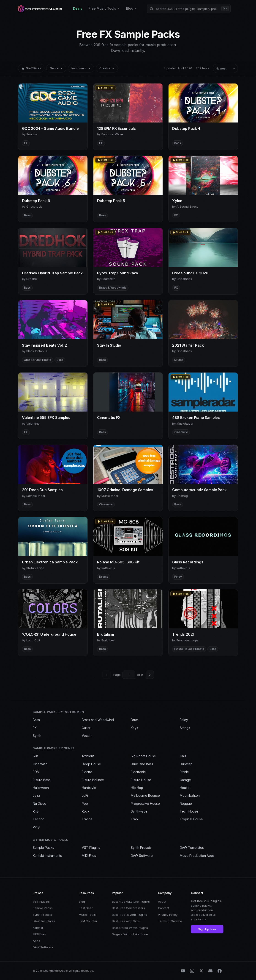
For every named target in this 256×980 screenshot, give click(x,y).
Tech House (189, 811)
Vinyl (36, 827)
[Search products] (189, 9)
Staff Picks (31, 68)
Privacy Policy (168, 915)
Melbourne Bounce (145, 795)
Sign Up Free (207, 929)
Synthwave (139, 811)
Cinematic (40, 764)
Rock (86, 811)
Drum (135, 720)
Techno (39, 819)
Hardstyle (89, 788)
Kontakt (38, 928)
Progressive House (145, 803)
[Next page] (150, 675)
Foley (184, 720)
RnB (36, 811)
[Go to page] (129, 675)
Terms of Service (170, 921)
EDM (36, 772)
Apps (36, 941)
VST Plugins (91, 848)
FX (35, 728)
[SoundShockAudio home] (41, 9)
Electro (87, 772)
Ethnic (184, 772)
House (185, 788)
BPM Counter (88, 921)
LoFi (85, 795)
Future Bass (42, 780)
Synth (37, 736)
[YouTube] (183, 971)
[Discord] (210, 971)
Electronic (138, 772)
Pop (85, 803)
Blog (132, 8)
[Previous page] (106, 675)
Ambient (88, 756)
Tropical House (191, 819)
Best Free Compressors (128, 908)
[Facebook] (220, 971)
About (162, 902)
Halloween (41, 788)
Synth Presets (141, 848)
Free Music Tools (104, 8)
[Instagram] (192, 971)
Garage (185, 780)
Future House (141, 780)
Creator (107, 68)
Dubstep (186, 764)
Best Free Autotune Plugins (131, 902)
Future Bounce (93, 780)
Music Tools (87, 915)
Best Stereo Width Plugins (130, 928)
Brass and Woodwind (98, 720)
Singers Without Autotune (130, 934)
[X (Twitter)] (201, 971)
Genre (56, 68)
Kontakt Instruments (47, 856)
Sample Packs (43, 848)
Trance (87, 819)
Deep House (91, 764)
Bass (36, 720)
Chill (183, 756)
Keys (134, 728)
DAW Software (142, 856)
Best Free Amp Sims (126, 921)
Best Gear (86, 908)
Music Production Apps (197, 856)
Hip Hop (137, 788)
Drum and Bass (142, 764)
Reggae (186, 803)
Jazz (36, 795)
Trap (134, 819)
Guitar (86, 728)
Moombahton (190, 795)
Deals (78, 8)
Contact (164, 908)
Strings (185, 728)
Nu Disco (39, 803)
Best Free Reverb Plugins (129, 915)
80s (36, 756)
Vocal (86, 736)
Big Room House (143, 756)
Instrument (81, 68)
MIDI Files (89, 856)
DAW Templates (192, 848)
